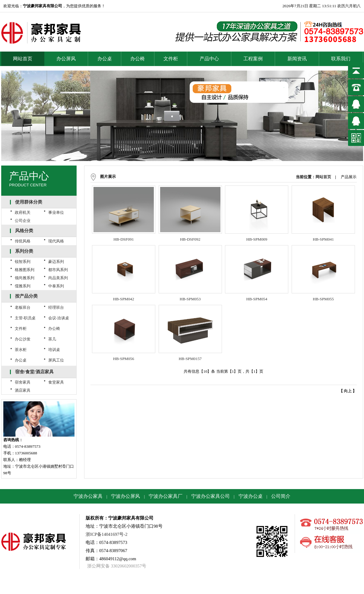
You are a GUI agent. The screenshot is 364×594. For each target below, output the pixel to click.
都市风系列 (58, 270)
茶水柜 (21, 350)
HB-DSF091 (123, 239)
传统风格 (23, 241)
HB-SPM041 (323, 239)
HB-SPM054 (257, 299)
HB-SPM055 (323, 299)
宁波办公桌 (251, 496)
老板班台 (23, 307)
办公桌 (105, 59)
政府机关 (23, 212)
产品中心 (209, 59)
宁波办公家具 (88, 496)
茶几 (52, 339)
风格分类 (24, 231)
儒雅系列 (23, 286)
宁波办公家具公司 (210, 496)
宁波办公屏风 (125, 496)
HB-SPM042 (124, 299)
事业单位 (56, 212)
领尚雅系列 (25, 278)
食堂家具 (56, 382)
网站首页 (23, 59)
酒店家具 (23, 390)
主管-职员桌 (25, 318)
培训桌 (54, 350)
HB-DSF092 (190, 239)
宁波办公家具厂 (166, 496)
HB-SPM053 (190, 299)
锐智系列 (23, 262)
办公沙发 (23, 339)
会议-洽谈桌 (59, 318)
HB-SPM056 (124, 359)
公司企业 (23, 221)
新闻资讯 (297, 59)
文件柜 (171, 59)
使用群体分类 (29, 202)
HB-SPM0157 (190, 359)
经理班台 (56, 307)
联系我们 (341, 59)
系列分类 (24, 251)
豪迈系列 (56, 262)
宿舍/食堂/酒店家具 (34, 372)
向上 (348, 391)
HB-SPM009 (257, 239)
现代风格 (56, 241)
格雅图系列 (25, 270)
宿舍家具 (23, 382)
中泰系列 (56, 286)
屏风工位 (56, 360)
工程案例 (253, 59)
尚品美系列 (58, 278)
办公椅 (138, 59)
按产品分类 (26, 296)
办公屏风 (66, 59)
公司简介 (281, 496)
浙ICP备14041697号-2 (107, 534)
